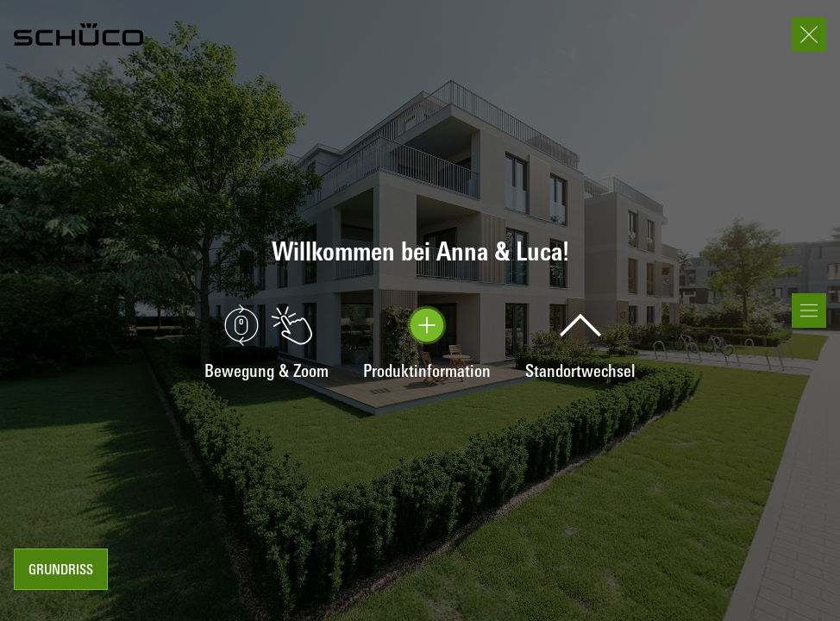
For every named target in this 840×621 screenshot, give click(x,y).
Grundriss (61, 571)
